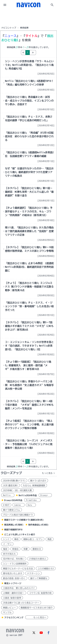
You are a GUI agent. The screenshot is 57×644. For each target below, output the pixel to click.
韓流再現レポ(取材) (14, 525)
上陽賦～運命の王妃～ (14, 593)
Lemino (19, 505)
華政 (16, 539)
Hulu (31, 505)
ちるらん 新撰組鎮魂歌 (34, 486)
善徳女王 (37, 549)
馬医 (50, 539)
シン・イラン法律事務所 (15, 564)
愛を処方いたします (13, 573)
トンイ (6, 539)
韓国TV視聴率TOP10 (13, 530)
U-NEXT (6, 505)
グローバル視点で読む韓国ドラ (18, 515)
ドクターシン (33, 573)
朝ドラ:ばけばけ (38, 481)
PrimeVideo (32, 500)
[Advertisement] (29, 17)
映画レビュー (9, 608)
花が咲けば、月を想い (14, 559)
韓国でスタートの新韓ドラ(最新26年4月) (24, 520)
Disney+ (45, 495)
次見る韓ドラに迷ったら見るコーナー (21, 603)
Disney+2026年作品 (13, 500)
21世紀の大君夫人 (38, 559)
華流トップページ (13, 583)
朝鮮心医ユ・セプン (33, 539)
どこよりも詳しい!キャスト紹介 (20, 535)
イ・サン (7, 544)
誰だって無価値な (39, 578)
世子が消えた (9, 554)
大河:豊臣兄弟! (10, 486)
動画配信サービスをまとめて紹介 (37, 608)
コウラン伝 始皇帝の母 (40, 593)
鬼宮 (5, 549)
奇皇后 (15, 549)
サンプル (7, 613)
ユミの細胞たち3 (46, 569)
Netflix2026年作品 (28, 495)
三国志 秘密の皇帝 (12, 598)
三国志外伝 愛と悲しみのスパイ (19, 588)
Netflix (8, 495)
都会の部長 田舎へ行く (14, 578)
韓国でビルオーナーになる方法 (18, 569)
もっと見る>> (37, 617)
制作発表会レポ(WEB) (38, 525)
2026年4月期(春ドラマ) (14, 481)
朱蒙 (26, 549)
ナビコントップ (9, 28)
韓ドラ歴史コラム (12, 510)
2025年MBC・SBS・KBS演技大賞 (17, 490)
